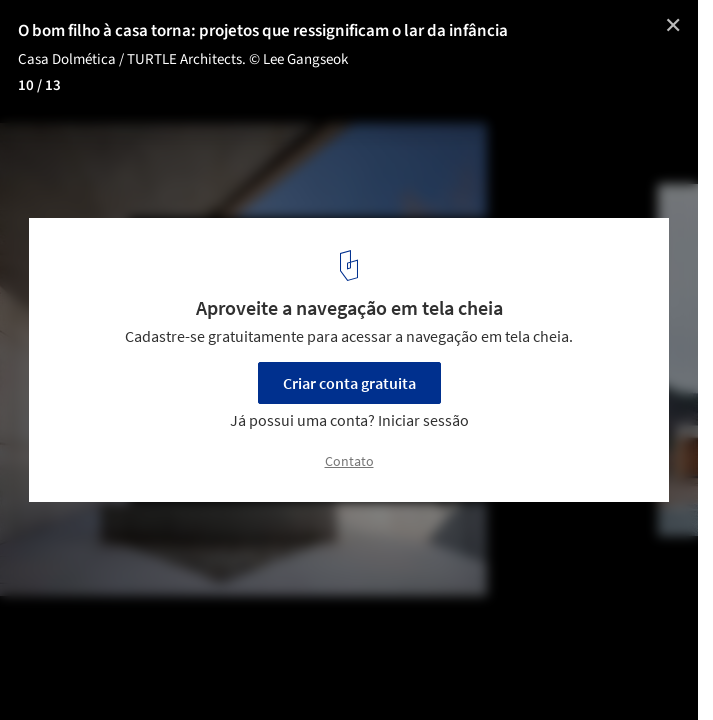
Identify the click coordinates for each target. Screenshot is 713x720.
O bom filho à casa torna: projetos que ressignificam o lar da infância (263, 31)
